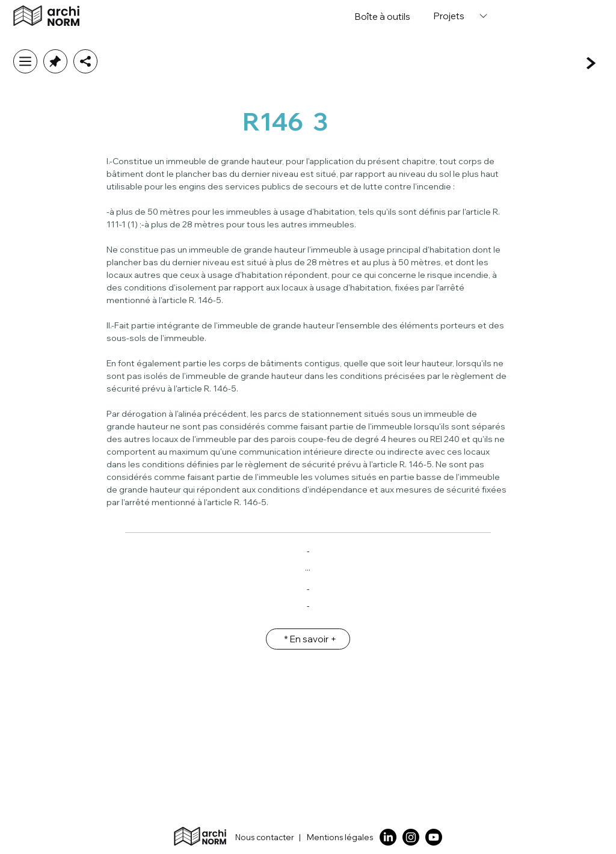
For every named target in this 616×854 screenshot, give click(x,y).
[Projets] (459, 16)
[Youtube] (434, 837)
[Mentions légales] (342, 837)
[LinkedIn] (388, 837)
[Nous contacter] (259, 837)
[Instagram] (411, 837)
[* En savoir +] (308, 639)
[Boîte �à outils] (383, 16)
